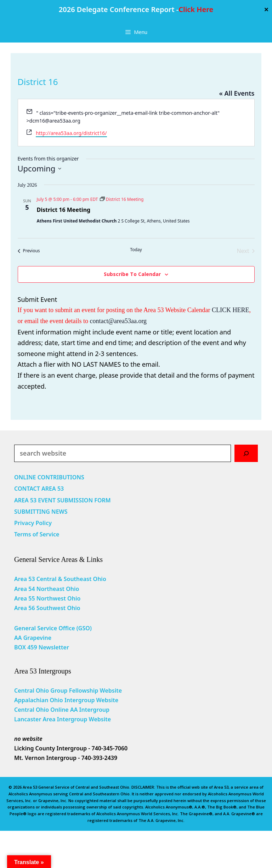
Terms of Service (37, 534)
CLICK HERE (231, 310)
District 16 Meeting (64, 210)
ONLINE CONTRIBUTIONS (49, 477)
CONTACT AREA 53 (39, 489)
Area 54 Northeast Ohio (47, 589)
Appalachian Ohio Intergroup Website (66, 700)
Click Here (196, 9)
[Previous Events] (29, 251)
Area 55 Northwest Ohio (47, 598)
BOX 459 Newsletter (42, 647)
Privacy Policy (33, 523)
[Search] (246, 453)
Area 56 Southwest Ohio (47, 608)
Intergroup (95, 710)
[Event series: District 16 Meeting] (122, 199)
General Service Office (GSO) (53, 628)
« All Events (237, 93)
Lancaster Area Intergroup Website (63, 719)
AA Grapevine (33, 638)
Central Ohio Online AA (47, 710)
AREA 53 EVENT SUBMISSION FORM (63, 500)
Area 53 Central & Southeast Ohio (60, 579)
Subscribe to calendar (132, 274)
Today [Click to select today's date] (136, 250)
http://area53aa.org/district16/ (71, 133)
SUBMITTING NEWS (41, 512)
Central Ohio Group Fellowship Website (68, 691)
